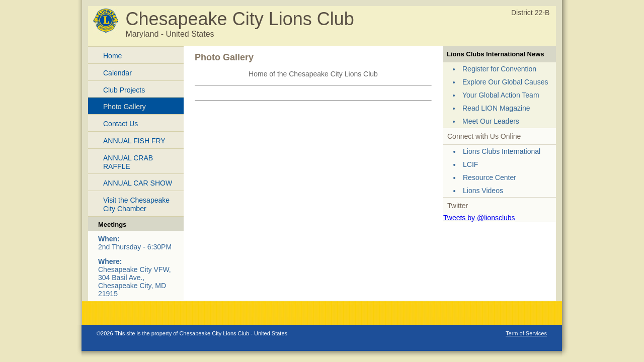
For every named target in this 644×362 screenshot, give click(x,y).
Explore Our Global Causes (505, 82)
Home (112, 56)
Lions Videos (483, 191)
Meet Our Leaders (491, 121)
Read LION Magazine (496, 108)
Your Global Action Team (501, 95)
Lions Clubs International (502, 151)
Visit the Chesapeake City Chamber (136, 204)
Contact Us (120, 124)
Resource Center (490, 177)
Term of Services (526, 333)
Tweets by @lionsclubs (479, 218)
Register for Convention (499, 69)
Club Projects (124, 90)
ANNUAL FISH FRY (134, 141)
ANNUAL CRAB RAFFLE (128, 162)
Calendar (117, 73)
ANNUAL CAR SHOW (138, 183)
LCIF (470, 164)
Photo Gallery (125, 107)
